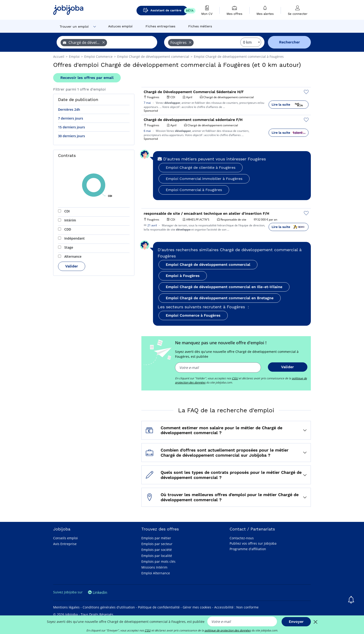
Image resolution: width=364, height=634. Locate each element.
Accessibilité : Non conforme (236, 607)
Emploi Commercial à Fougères (194, 190)
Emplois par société (157, 550)
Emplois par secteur (157, 544)
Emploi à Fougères (183, 276)
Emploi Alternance (156, 573)
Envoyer (296, 622)
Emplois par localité (157, 556)
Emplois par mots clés (158, 561)
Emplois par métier (156, 538)
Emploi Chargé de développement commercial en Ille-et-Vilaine (224, 287)
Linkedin (98, 592)
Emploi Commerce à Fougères (193, 315)
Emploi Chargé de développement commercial (208, 265)
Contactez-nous (242, 538)
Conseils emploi (65, 538)
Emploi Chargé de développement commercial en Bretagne (220, 298)
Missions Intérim (154, 567)
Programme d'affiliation (248, 549)
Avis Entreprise (65, 544)
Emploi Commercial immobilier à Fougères (204, 179)
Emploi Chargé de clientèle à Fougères (201, 167)
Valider (72, 266)
